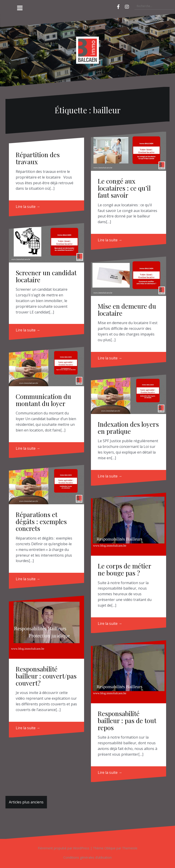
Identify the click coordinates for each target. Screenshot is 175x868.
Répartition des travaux (38, 158)
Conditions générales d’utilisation (87, 857)
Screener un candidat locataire (46, 276)
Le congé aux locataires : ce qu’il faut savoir (124, 188)
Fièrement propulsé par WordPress (64, 848)
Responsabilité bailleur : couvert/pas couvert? (46, 676)
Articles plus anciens (26, 802)
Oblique (110, 848)
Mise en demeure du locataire (127, 310)
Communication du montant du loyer (43, 400)
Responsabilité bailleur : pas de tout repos (127, 720)
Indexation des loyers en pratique (128, 428)
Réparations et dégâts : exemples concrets (41, 521)
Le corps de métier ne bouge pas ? (124, 569)
